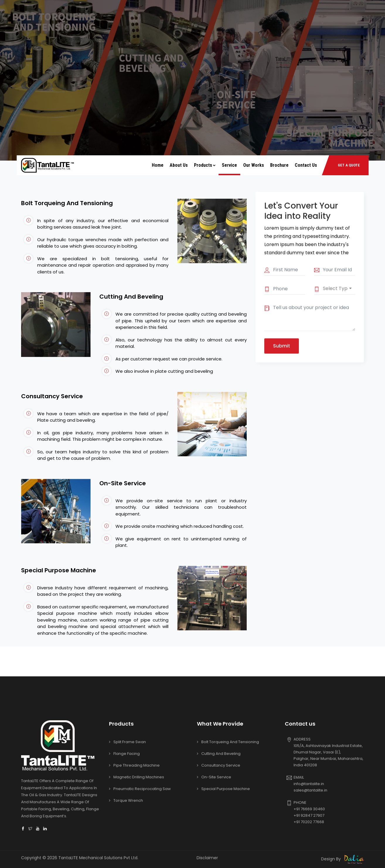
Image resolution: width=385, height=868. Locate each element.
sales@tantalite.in (310, 790)
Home (158, 165)
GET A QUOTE (349, 165)
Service (229, 165)
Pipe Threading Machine (137, 765)
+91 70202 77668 (309, 822)
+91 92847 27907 (309, 815)
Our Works (254, 165)
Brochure (279, 165)
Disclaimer (207, 858)
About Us (179, 165)
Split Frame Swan (130, 742)
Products (205, 165)
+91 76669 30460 (309, 809)
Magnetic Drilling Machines (139, 777)
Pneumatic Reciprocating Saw (142, 789)
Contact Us (306, 165)
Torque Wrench (128, 800)
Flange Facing (127, 754)
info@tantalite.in (309, 784)
